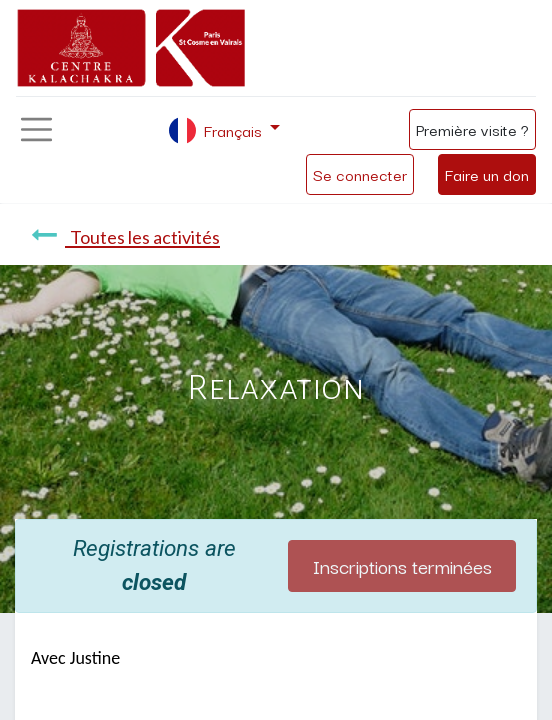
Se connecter (360, 174)
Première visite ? (472, 129)
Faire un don (487, 174)
